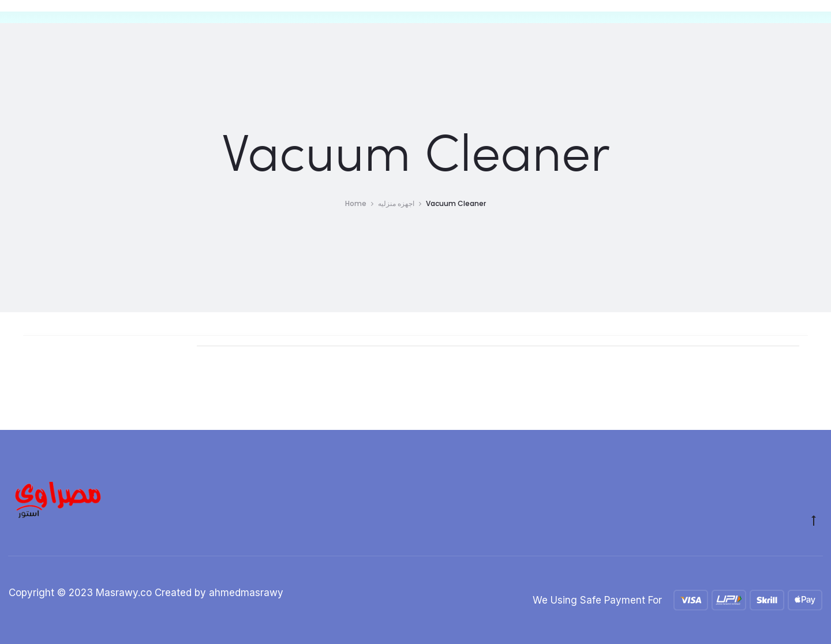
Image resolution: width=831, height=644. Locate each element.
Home (356, 203)
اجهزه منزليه (396, 203)
